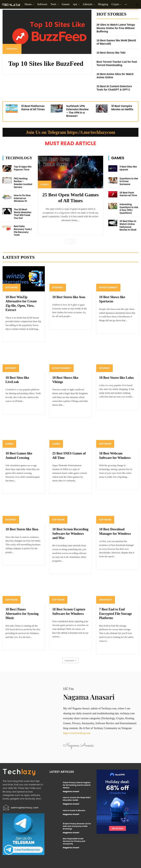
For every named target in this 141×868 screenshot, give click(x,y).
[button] (137, 4)
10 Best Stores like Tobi (111, 53)
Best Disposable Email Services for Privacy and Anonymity (74, 841)
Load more (70, 661)
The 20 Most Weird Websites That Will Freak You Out (22, 214)
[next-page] (73, 241)
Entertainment (108, 288)
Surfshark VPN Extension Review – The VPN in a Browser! (77, 111)
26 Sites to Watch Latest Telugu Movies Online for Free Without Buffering (116, 28)
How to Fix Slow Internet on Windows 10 (22, 198)
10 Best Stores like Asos (69, 297)
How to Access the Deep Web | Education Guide (77, 799)
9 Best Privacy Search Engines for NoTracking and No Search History (77, 785)
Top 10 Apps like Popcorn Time (23, 168)
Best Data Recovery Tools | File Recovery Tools (23, 231)
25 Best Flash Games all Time (128, 194)
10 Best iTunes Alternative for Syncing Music (22, 614)
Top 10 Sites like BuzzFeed (46, 64)
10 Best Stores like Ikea (22, 529)
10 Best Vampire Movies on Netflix (122, 108)
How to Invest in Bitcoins (74, 811)
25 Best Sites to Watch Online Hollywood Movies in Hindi (128, 225)
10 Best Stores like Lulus (116, 378)
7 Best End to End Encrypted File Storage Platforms (115, 614)
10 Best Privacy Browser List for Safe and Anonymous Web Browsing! (77, 826)
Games (45, 184)
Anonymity (106, 600)
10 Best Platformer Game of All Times (33, 108)
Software (12, 288)
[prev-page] (67, 241)
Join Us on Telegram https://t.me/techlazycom (71, 132)
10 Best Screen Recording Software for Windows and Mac (70, 534)
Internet (12, 49)
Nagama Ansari (71, 791)
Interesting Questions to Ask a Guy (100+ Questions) (129, 209)
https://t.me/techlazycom (77, 733)
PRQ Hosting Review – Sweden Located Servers (23, 183)
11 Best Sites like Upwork (128, 168)
